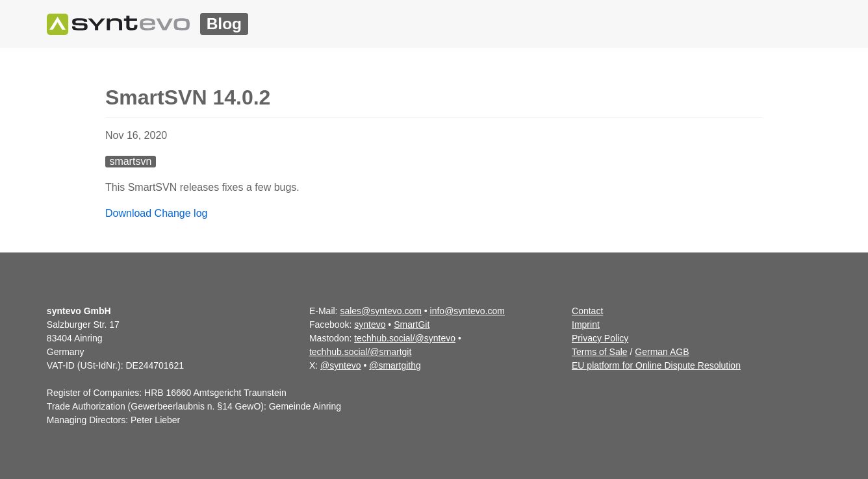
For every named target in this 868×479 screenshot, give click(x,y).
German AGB (662, 352)
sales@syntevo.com (380, 311)
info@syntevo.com (467, 311)
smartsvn (130, 161)
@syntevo (340, 365)
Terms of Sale (600, 352)
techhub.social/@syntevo (405, 338)
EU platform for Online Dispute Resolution (656, 365)
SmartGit (412, 325)
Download (128, 213)
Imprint (586, 325)
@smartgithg (395, 365)
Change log (181, 213)
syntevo (370, 325)
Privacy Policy (600, 338)
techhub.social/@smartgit (360, 352)
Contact (587, 311)
